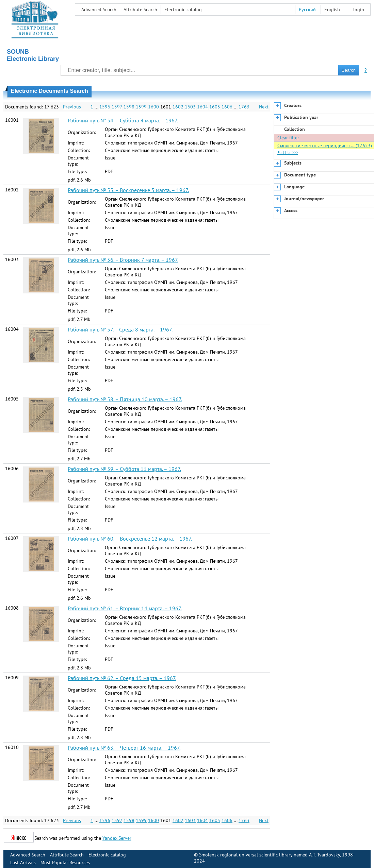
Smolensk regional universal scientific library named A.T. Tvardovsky (270, 855)
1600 (153, 107)
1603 (190, 107)
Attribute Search (140, 10)
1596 (105, 107)
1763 (244, 107)
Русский (307, 10)
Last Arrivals (23, 863)
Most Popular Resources (65, 863)
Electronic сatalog (183, 10)
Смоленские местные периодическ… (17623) (325, 146)
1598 (129, 107)
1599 (141, 107)
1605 (215, 107)
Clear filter (288, 138)
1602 (178, 107)
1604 (202, 107)
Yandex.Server (117, 838)
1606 (227, 107)
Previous (72, 107)
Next (264, 107)
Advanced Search (99, 10)
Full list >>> (288, 152)
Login (358, 10)
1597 (117, 107)
